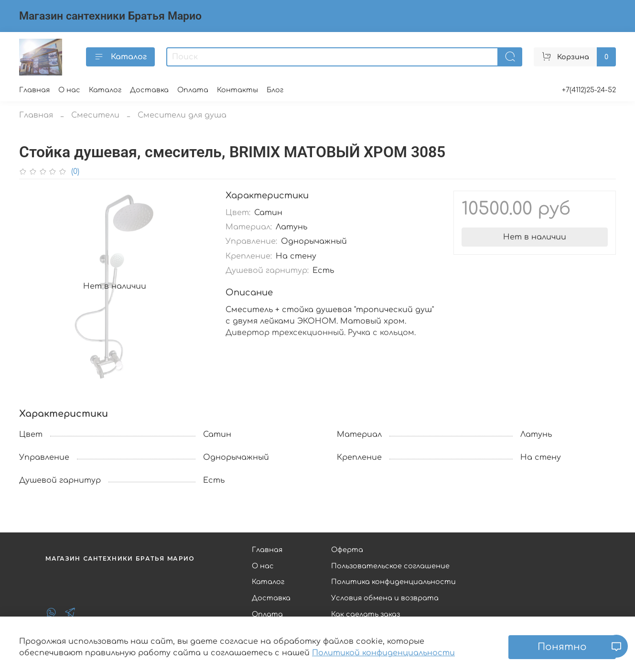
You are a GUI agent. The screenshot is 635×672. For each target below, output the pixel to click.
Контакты (237, 90)
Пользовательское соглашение (390, 566)
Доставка (149, 90)
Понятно (562, 647)
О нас (69, 90)
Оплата (193, 90)
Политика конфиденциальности (393, 582)
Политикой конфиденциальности (383, 653)
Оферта (347, 550)
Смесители (95, 115)
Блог (275, 90)
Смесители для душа (182, 115)
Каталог (120, 57)
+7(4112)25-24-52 (589, 90)
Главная (34, 90)
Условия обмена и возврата (385, 598)
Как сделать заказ (366, 614)
